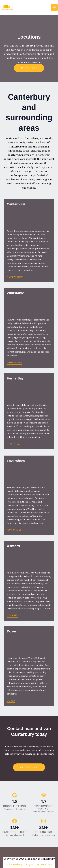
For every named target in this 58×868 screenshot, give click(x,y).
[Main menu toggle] (54, 7)
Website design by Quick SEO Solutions (29, 864)
